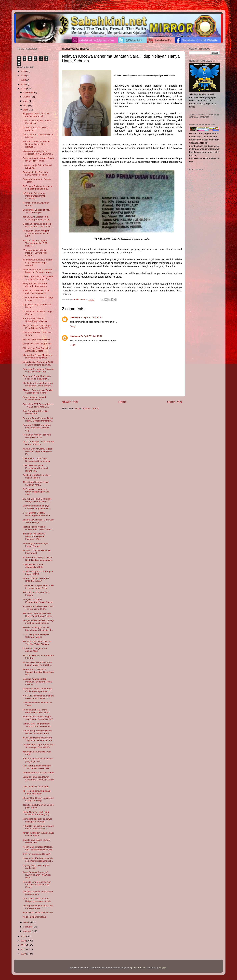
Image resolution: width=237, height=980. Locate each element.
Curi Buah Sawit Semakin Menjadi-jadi (35, 412)
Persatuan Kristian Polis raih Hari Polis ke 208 (37, 436)
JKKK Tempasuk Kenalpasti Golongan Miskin (37, 636)
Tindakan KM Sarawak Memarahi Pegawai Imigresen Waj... (34, 536)
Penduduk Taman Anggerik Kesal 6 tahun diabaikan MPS (36, 233)
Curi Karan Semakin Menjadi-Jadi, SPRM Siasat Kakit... (37, 767)
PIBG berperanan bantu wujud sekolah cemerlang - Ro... (38, 278)
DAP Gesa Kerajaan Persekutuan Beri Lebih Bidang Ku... (36, 468)
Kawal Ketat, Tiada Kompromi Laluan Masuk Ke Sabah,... (38, 664)
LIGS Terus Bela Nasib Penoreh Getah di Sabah (39, 443)
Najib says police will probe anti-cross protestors (36, 292)
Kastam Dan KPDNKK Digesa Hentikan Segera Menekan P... (38, 451)
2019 (24, 76)
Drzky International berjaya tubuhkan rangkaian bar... (37, 507)
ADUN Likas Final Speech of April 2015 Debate (37, 349)
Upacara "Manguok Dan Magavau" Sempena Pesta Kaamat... (37, 682)
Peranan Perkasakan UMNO (37, 339)
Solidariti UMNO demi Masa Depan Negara (37, 476)
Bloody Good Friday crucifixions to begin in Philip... (39, 799)
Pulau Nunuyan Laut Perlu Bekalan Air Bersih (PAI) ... (37, 813)
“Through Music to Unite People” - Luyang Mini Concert (35, 253)
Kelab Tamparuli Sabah (34, 917)
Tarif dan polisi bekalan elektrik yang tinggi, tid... (38, 760)
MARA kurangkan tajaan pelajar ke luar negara (39, 834)
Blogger (163, 968)
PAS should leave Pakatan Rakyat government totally (37, 900)
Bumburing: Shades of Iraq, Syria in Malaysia (36, 211)
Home (122, 402)
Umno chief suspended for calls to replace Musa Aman (38, 587)
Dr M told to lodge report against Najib (35, 650)
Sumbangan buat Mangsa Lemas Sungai (36, 545)
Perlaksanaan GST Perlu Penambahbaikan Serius (36, 711)
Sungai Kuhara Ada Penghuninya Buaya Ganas (38, 601)
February (28, 927)
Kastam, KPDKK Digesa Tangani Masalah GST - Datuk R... (36, 243)
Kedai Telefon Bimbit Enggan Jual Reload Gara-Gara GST (38, 718)
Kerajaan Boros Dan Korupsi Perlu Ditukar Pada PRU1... (38, 327)
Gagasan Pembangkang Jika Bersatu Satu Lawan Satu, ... (38, 225)
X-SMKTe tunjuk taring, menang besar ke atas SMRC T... (39, 697)
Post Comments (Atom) (87, 409)
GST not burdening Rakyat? (37, 854)
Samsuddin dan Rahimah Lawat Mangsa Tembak (36, 173)
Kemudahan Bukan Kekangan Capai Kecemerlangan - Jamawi (38, 262)
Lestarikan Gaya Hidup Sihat (37, 344)
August (27, 97)
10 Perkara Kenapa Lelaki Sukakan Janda (36, 483)
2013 (24, 941)
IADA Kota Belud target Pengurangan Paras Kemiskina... (34, 196)
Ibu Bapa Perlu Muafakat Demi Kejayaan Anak (38, 907)
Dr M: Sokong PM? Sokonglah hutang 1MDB (38, 573)
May (26, 105)
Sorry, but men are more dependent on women (35, 285)
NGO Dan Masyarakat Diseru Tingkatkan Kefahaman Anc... (39, 739)
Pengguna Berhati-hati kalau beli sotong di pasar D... (37, 377)
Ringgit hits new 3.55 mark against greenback (36, 115)
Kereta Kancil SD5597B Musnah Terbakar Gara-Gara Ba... (38, 672)
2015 (24, 89)
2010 (24, 954)
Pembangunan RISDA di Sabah (38, 773)
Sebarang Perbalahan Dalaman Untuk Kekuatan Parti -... (38, 370)
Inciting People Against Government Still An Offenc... (38, 528)
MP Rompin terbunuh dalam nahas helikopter (37, 792)
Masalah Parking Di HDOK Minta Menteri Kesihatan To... (39, 629)
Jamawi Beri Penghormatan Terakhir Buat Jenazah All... (38, 725)
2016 (24, 84)
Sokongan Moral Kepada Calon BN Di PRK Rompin (38, 159)
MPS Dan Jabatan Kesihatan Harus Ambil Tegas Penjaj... (38, 615)
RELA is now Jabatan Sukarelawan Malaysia (35, 320)
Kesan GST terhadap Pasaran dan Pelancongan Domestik (38, 848)
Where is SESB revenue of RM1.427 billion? (36, 580)
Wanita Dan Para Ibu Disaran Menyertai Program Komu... (38, 271)
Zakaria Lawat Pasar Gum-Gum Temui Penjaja (39, 521)
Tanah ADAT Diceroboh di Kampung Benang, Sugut (37, 218)
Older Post (175, 402)
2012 (24, 945)
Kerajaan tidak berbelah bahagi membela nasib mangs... (38, 622)
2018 (24, 80)
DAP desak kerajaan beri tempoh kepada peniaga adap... (36, 492)
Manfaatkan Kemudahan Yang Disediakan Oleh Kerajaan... (38, 384)
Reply (73, 326)
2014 (24, 936)
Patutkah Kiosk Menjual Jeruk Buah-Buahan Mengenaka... (38, 559)
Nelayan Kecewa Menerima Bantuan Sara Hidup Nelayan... (36, 144)
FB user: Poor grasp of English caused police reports (38, 391)
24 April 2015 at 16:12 (92, 317)
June (26, 101)
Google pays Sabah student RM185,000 (37, 841)
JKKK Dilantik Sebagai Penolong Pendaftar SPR (37, 514)
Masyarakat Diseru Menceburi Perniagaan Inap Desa (38, 356)
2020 (24, 71)
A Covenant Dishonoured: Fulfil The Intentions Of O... (38, 608)
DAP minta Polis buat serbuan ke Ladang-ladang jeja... (38, 187)
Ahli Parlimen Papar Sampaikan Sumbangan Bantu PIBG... (39, 746)
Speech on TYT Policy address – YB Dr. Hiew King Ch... (38, 405)
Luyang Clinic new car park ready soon (36, 867)
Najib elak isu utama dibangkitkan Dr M (33, 566)
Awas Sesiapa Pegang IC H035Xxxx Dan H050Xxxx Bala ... (37, 875)
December (29, 92)
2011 (24, 949)
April (26, 110)
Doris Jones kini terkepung (36, 787)
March (27, 922)
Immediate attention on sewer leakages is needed (37, 820)
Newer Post (70, 402)
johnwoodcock (138, 968)
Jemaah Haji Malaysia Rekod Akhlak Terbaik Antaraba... (37, 732)
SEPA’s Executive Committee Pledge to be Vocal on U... (37, 500)
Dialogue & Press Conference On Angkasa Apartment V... (38, 690)
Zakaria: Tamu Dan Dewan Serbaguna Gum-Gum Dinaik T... (38, 780)
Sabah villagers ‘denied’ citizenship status (35, 398)
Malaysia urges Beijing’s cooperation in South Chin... (38, 153)
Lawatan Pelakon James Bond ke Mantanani (38, 893)
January (28, 931)
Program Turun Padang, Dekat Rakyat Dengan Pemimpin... (38, 419)
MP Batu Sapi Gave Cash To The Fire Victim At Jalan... (37, 643)
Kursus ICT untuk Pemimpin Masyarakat (37, 552)
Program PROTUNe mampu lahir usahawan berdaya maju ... (37, 428)
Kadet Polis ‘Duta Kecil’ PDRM (38, 913)
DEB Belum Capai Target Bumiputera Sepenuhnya (36, 460)
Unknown (75, 317)
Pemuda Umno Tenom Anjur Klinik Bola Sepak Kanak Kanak (37, 885)
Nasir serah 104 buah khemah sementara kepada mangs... (38, 860)
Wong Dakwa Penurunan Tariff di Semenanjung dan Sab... (38, 363)
